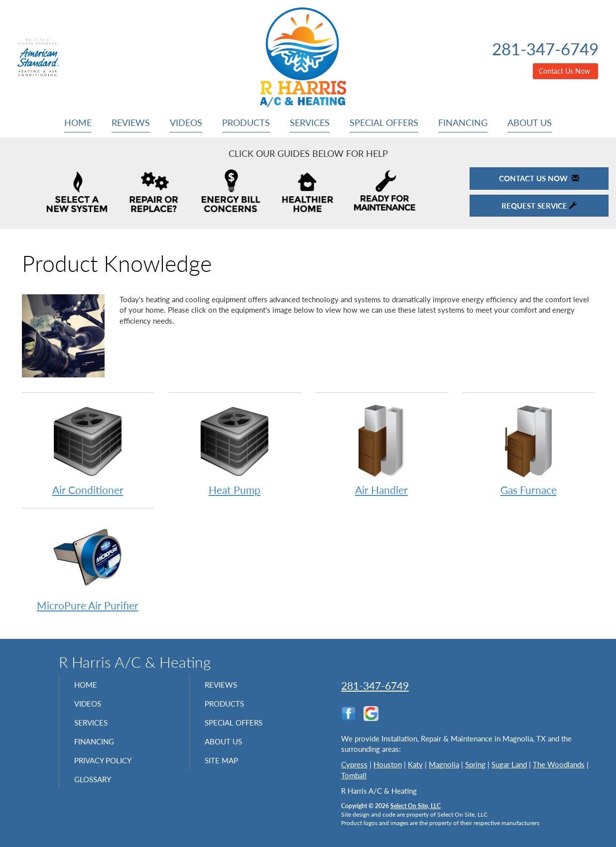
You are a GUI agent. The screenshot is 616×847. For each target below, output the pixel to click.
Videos (186, 122)
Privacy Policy (109, 769)
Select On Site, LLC (416, 806)
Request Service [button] (539, 206)
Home (78, 122)
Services (310, 122)
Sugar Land (509, 764)
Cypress (354, 764)
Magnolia (444, 764)
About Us (530, 122)
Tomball (354, 775)
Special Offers (384, 122)
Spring (475, 764)
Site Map (225, 769)
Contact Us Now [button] (565, 71)
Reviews (131, 122)
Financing (463, 122)
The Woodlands (559, 764)
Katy (415, 764)
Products (246, 122)
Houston (388, 764)
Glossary (96, 790)
